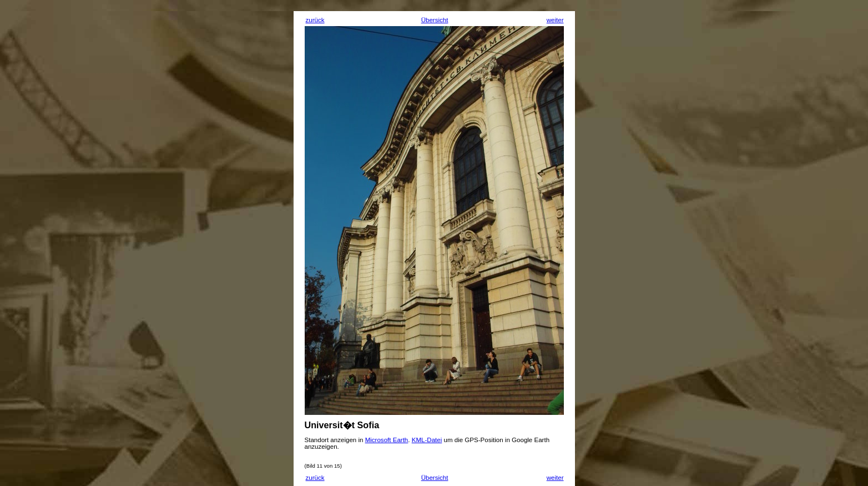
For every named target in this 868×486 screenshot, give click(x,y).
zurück (315, 20)
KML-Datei (427, 440)
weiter (555, 20)
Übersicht (435, 20)
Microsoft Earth (387, 440)
